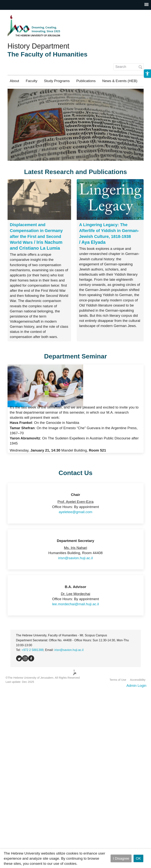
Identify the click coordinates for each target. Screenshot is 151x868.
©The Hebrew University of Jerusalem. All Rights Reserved (43, 678)
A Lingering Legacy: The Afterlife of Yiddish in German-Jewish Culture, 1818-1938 (109, 231)
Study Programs (57, 81)
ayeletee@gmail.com (76, 512)
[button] (147, 74)
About (15, 81)
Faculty (31, 81)
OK (138, 858)
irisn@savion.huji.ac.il (75, 558)
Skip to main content (16, 12)
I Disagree (121, 858)
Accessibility (138, 680)
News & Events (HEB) (120, 81)
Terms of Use (118, 680)
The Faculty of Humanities (48, 54)
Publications (86, 81)
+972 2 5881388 (33, 650)
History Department (38, 46)
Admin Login (136, 686)
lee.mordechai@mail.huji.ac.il (75, 604)
